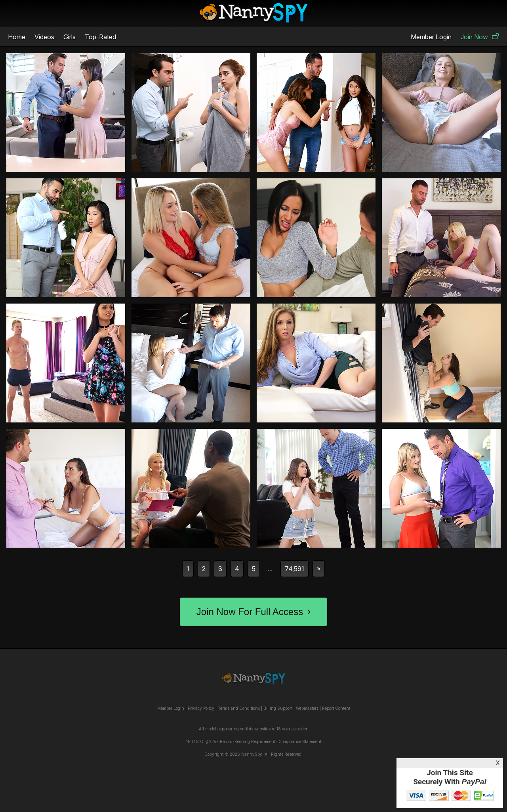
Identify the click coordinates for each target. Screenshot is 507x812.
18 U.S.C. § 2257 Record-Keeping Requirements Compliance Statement (254, 741)
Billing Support (278, 708)
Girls (70, 37)
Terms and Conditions (239, 708)
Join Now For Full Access (253, 612)
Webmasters (307, 708)
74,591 (294, 569)
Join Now (480, 37)
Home (17, 37)
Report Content (336, 708)
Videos (44, 37)
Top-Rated (100, 37)
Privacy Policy (201, 708)
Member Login (431, 37)
